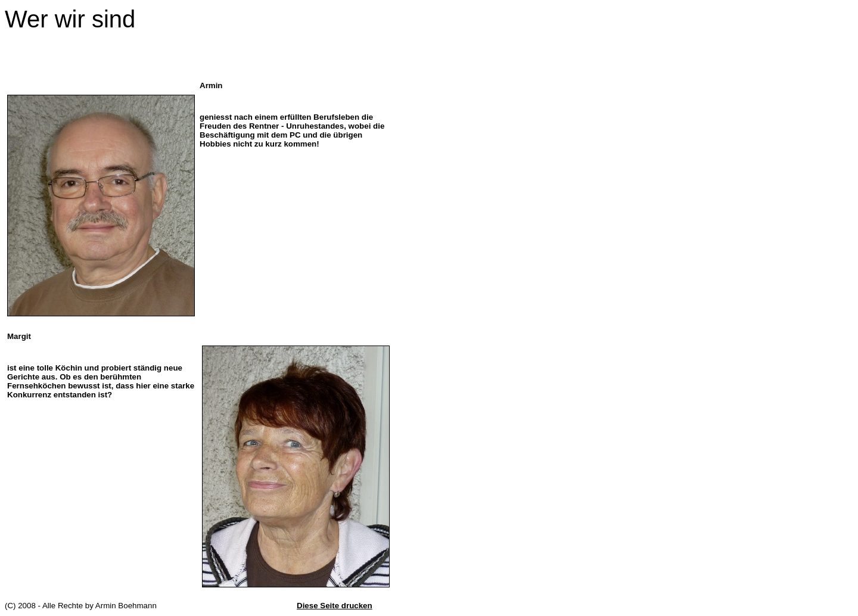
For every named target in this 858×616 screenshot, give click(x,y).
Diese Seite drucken (335, 606)
